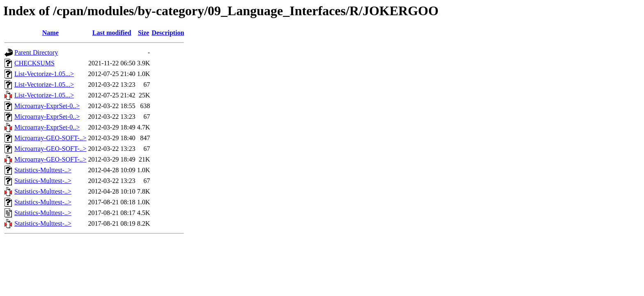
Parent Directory (36, 52)
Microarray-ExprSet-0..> (47, 106)
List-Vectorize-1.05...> (44, 74)
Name (51, 33)
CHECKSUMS (34, 63)
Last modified (112, 33)
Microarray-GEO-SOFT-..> (51, 138)
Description (168, 33)
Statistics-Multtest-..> (43, 170)
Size (144, 33)
